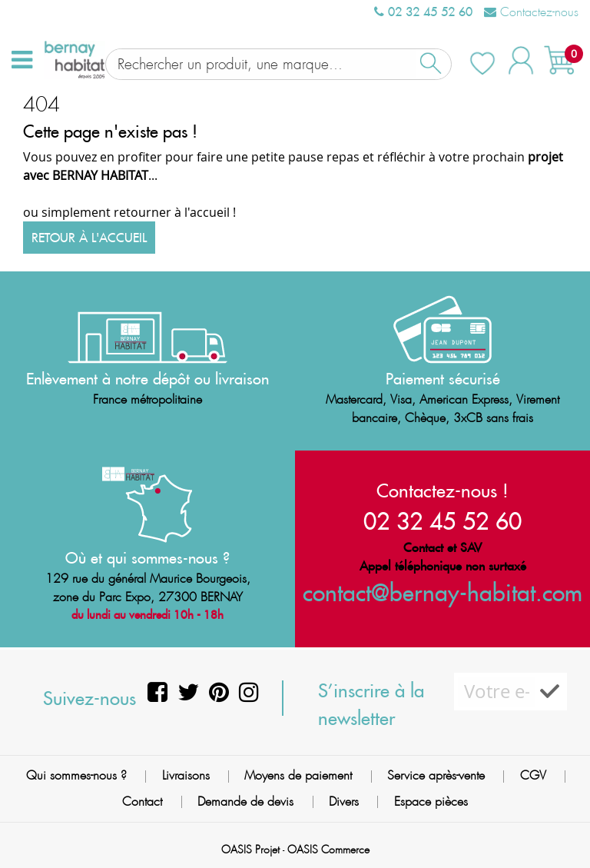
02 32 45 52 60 (423, 12)
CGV (533, 774)
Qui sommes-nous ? (76, 774)
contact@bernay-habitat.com (442, 591)
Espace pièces (431, 799)
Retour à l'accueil (89, 236)
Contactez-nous (531, 12)
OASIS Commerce (328, 848)
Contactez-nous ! (442, 489)
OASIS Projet (250, 848)
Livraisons (186, 774)
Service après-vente (436, 774)
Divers (344, 799)
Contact (142, 799)
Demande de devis (245, 799)
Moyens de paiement (298, 774)
